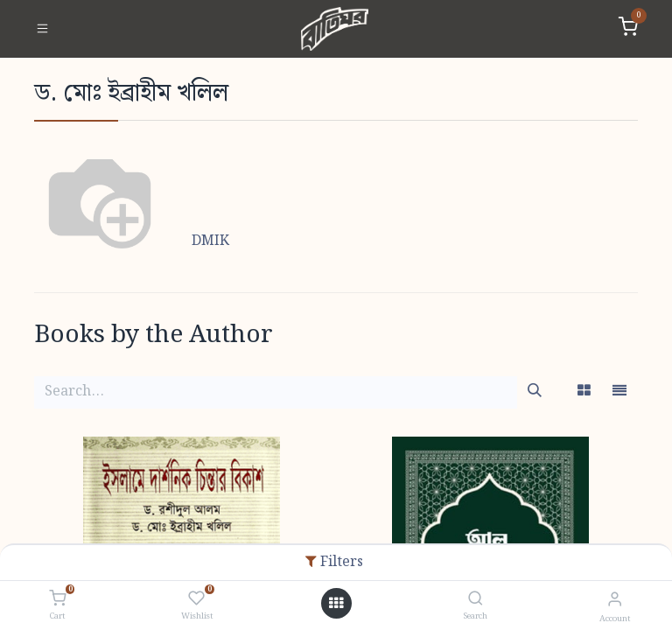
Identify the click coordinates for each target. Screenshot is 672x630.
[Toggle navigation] (42, 29)
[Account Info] (615, 600)
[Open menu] (336, 604)
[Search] (476, 600)
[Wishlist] (196, 599)
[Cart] (57, 599)
